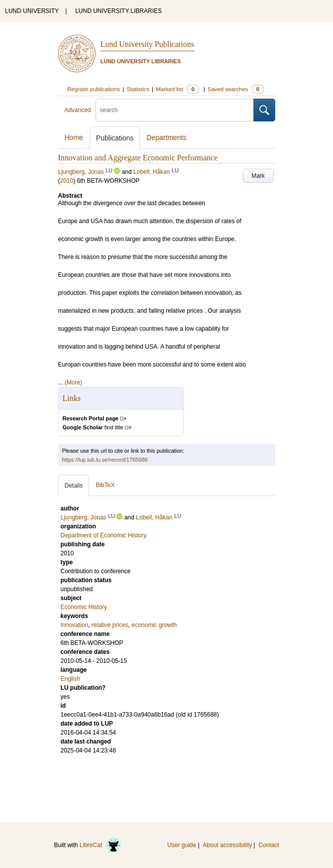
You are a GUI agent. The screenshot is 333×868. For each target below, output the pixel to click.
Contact (269, 845)
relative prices (110, 625)
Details (74, 486)
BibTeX (105, 485)
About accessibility (227, 845)
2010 (67, 181)
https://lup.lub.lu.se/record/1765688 (105, 460)
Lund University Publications (147, 44)
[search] (175, 110)
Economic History (84, 607)
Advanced (77, 110)
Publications (115, 138)
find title (93, 427)
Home (74, 137)
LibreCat (101, 845)
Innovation (74, 625)
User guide (182, 845)
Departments (166, 137)
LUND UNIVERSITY (32, 11)
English (70, 679)
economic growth (154, 625)
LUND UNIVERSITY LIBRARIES (118, 11)
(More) (73, 382)
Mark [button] (258, 176)
